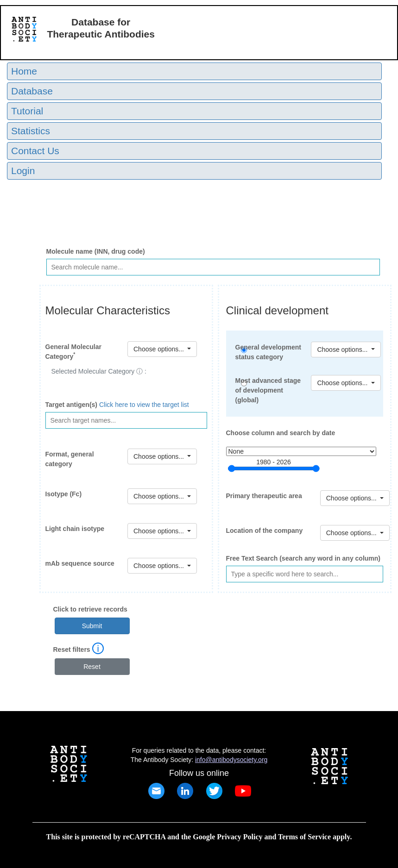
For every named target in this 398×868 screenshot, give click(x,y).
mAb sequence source (80, 563)
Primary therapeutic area (264, 496)
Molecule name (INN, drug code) (96, 251)
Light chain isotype (75, 529)
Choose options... (343, 383)
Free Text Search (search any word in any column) (303, 558)
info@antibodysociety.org (231, 760)
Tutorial (27, 111)
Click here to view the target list (144, 405)
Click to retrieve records (90, 609)
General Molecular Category (73, 352)
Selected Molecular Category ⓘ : (99, 371)
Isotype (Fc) (64, 494)
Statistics (31, 131)
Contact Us (35, 151)
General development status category (268, 352)
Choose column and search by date (281, 433)
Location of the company (265, 531)
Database (32, 91)
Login (23, 171)
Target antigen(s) (72, 405)
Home (24, 71)
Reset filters (72, 649)
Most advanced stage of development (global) (268, 390)
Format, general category (70, 459)
